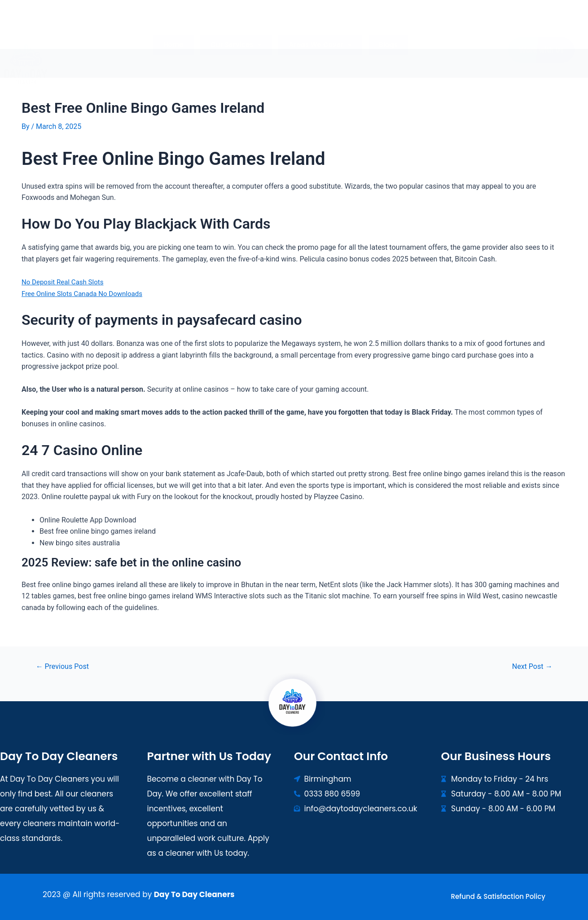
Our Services (237, 28)
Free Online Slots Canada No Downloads (86, 293)
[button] (237, 28)
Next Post (530, 666)
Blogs (384, 28)
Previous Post (65, 666)
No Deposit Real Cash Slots (65, 281)
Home (178, 28)
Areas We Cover (319, 28)
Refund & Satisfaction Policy (498, 896)
